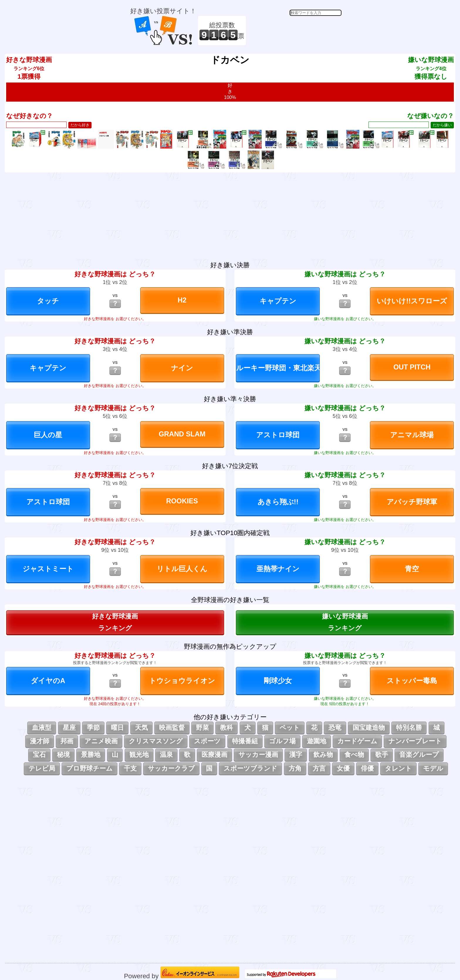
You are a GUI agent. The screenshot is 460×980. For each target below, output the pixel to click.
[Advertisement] (295, 31)
